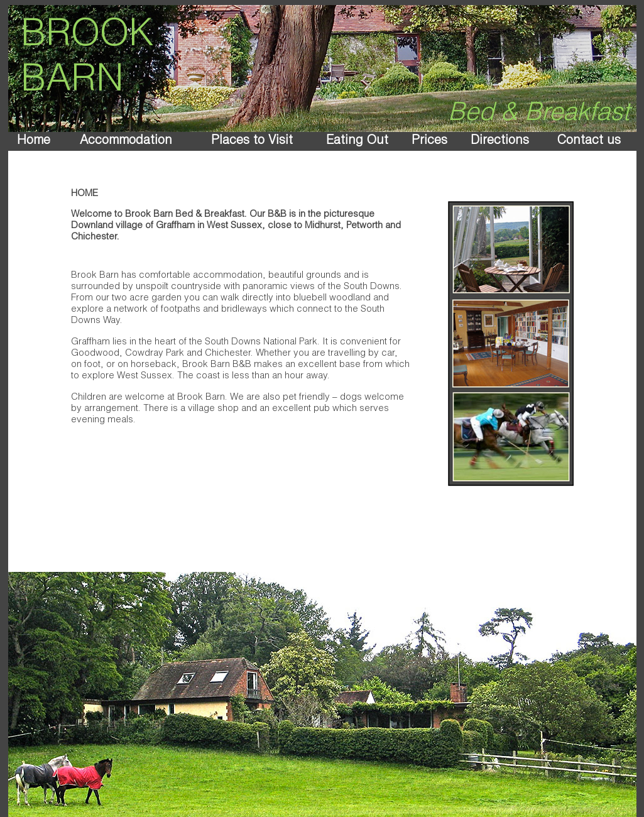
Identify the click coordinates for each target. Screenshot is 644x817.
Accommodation (126, 141)
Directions (500, 141)
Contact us (589, 141)
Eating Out (357, 141)
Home (34, 141)
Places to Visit (252, 141)
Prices (429, 141)
